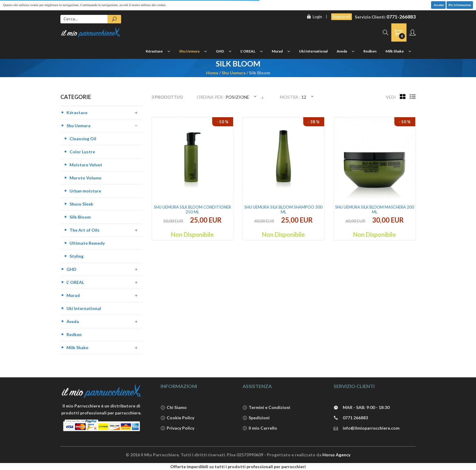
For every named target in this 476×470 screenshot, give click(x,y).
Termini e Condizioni (266, 408)
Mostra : (290, 97)
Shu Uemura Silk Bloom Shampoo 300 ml (283, 209)
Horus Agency (336, 455)
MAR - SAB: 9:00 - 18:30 (362, 408)
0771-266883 (401, 17)
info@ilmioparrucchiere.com (367, 428)
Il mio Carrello (260, 428)
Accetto (438, 5)
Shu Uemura (234, 73)
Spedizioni (256, 418)
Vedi (391, 97)
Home (212, 73)
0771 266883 (351, 418)
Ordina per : (211, 97)
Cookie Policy (177, 418)
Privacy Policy (177, 428)
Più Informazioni (460, 5)
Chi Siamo (174, 408)
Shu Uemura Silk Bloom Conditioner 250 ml (192, 209)
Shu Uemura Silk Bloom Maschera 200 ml (375, 209)
